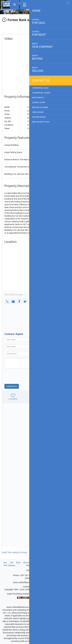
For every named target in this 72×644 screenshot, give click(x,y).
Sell (12, 563)
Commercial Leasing (41, 93)
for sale (51, 21)
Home (36, 11)
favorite (13, 397)
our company (51, 45)
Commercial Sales (40, 88)
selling (51, 69)
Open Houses (38, 112)
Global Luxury (39, 102)
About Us (27, 563)
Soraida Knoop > (15, 294)
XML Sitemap (9, 565)
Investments (38, 98)
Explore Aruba (39, 117)
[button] (7, 301)
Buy (5, 563)
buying (51, 57)
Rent (18, 563)
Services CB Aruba (40, 107)
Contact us (41, 80)
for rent (51, 33)
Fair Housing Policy (41, 122)
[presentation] (26, 376)
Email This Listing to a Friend (15, 552)
